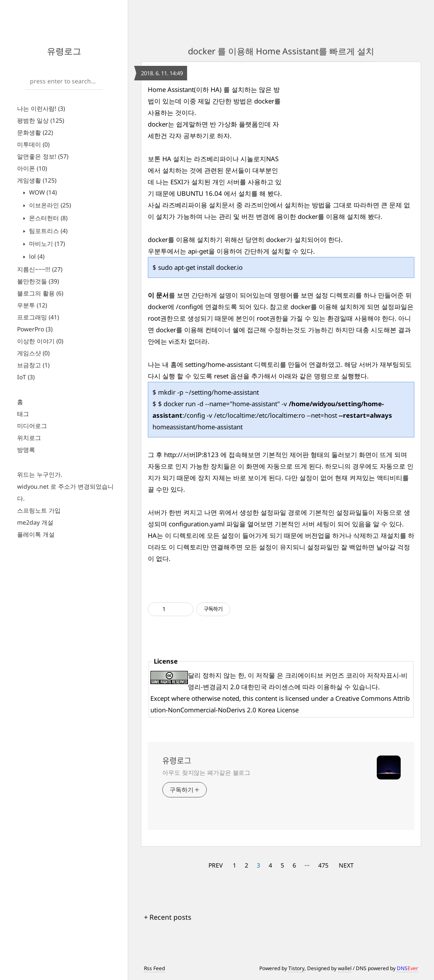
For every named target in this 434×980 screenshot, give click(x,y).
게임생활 (37, 180)
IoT (26, 377)
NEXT (346, 865)
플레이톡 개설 (36, 534)
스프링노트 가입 (39, 510)
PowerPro (35, 329)
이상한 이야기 (40, 341)
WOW (42, 192)
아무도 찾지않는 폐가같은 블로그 (206, 772)
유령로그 (64, 51)
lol (36, 256)
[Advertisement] (350, 137)
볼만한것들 (38, 281)
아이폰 (32, 168)
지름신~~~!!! (40, 269)
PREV (216, 865)
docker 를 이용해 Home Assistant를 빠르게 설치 (281, 51)
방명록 (26, 450)
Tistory (296, 968)
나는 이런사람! (41, 108)
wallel (345, 968)
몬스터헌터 (47, 218)
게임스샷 (33, 353)
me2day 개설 (35, 522)
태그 (23, 414)
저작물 (265, 675)
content (266, 698)
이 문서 (158, 295)
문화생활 (35, 132)
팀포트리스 (47, 231)
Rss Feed (154, 968)
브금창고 (33, 365)
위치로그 (29, 438)
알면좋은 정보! (43, 156)
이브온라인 (49, 205)
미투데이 (33, 144)
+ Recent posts (168, 917)
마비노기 (46, 244)
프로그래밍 (38, 317)
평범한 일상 (41, 120)
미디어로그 (32, 426)
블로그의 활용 (40, 293)
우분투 (32, 305)
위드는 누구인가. (40, 474)
